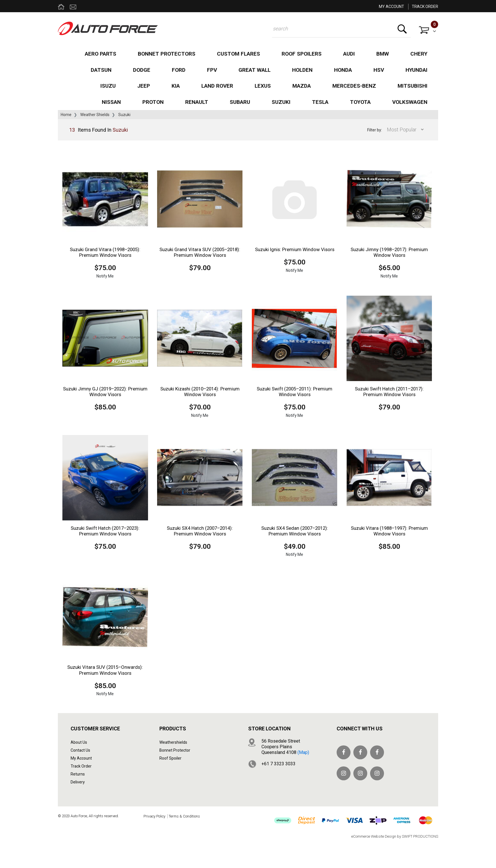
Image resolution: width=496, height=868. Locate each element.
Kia (176, 86)
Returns (78, 774)
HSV (379, 70)
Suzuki (281, 102)
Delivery (78, 782)
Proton (153, 102)
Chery (419, 54)
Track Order (81, 766)
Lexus (263, 86)
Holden (302, 70)
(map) (303, 752)
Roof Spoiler (170, 758)
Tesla (320, 102)
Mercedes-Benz (354, 86)
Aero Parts (101, 54)
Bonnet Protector (175, 750)
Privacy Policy (154, 816)
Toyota (360, 102)
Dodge (142, 70)
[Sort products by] (404, 130)
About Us (79, 742)
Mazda (302, 86)
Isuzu (108, 86)
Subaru (240, 102)
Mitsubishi (412, 86)
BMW (383, 54)
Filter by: (375, 130)
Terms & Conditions (184, 816)
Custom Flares (238, 54)
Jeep (144, 86)
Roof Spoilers (302, 54)
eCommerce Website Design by (395, 836)
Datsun (101, 70)
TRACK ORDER (425, 7)
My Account (81, 758)
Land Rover (217, 86)
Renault (197, 102)
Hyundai (416, 70)
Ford (179, 70)
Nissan (111, 102)
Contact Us (80, 750)
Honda (343, 70)
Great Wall (255, 70)
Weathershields (173, 742)
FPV (212, 70)
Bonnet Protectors (167, 54)
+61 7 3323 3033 (278, 764)
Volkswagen (410, 102)
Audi (349, 54)
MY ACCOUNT (391, 7)
